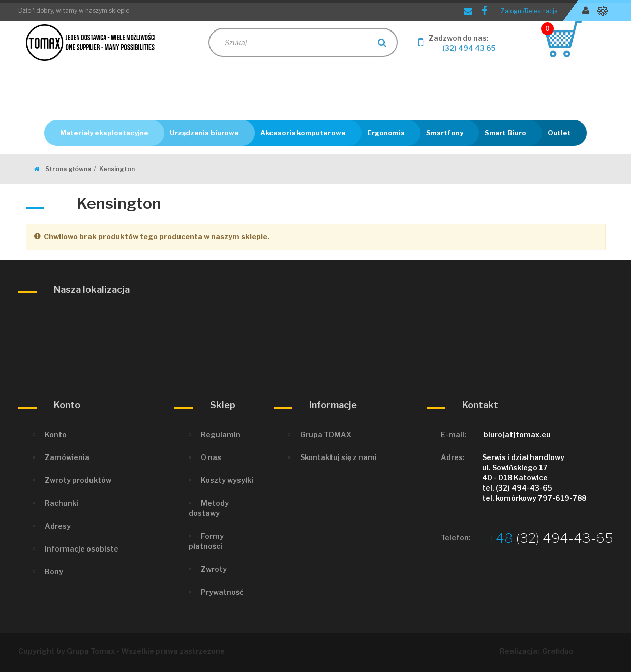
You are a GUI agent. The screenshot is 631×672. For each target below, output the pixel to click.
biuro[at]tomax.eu (517, 434)
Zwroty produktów (78, 480)
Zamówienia (67, 457)
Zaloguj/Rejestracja (529, 11)
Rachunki (62, 503)
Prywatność (222, 592)
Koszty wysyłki (227, 480)
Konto (56, 434)
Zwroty (214, 569)
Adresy (58, 526)
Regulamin (221, 434)
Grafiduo (558, 651)
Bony (54, 572)
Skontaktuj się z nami (338, 457)
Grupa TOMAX (326, 434)
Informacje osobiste (82, 549)
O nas (211, 457)
